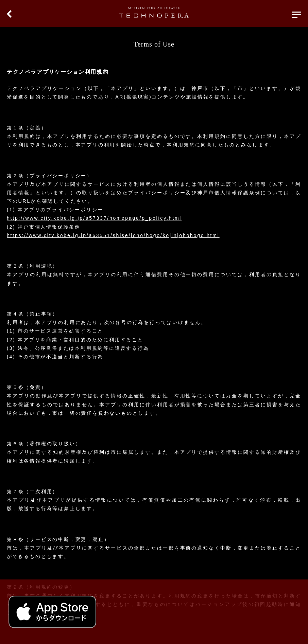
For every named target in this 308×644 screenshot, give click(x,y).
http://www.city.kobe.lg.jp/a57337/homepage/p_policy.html (94, 218)
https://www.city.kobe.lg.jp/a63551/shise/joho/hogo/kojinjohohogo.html (113, 235)
